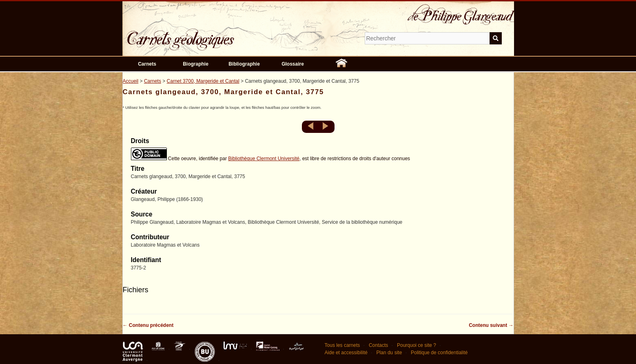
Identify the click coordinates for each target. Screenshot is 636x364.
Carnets (147, 64)
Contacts (378, 345)
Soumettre (496, 38)
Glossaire (293, 64)
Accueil (131, 81)
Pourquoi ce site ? (417, 345)
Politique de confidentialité (439, 353)
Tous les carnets (342, 345)
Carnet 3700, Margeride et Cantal (203, 81)
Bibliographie (244, 64)
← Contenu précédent (148, 325)
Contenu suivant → (491, 325)
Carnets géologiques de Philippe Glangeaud (204, 34)
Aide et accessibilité (346, 353)
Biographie (196, 64)
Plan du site (389, 353)
